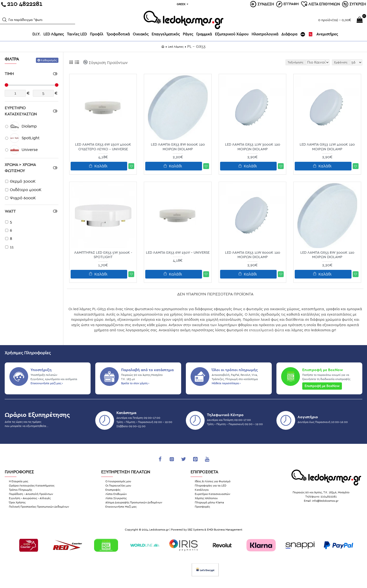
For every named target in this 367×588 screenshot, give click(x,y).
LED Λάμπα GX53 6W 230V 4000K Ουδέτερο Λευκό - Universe (103, 147)
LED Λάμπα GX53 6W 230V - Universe (178, 253)
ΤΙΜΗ (9, 74)
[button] (4, 20)
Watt (10, 211)
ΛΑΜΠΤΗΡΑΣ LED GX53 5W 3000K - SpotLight (103, 255)
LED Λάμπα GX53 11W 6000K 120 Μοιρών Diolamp (253, 255)
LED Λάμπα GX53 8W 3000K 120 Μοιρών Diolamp (327, 255)
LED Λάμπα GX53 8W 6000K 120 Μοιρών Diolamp (178, 147)
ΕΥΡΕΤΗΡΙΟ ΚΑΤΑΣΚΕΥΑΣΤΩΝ (21, 111)
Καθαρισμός (49, 60)
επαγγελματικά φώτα (267, 330)
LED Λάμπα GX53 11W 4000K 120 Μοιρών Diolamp (327, 147)
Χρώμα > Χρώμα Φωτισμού (20, 168)
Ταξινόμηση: (282, 62)
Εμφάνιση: (343, 62)
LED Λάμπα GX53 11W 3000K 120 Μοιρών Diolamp (253, 147)
